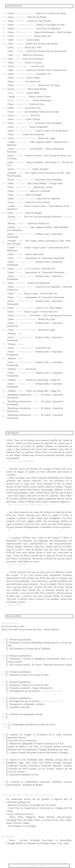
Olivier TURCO (39, 866)
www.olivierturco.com (51, 691)
